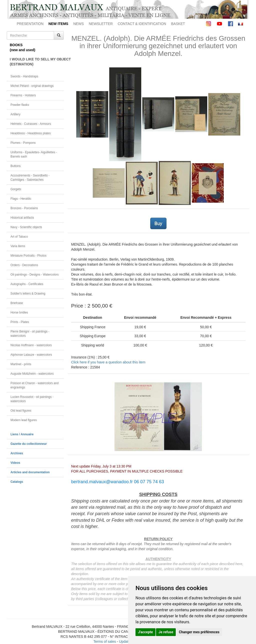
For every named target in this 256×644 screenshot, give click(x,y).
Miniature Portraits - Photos (28, 256)
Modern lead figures (24, 420)
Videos (15, 463)
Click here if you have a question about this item (108, 362)
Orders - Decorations (24, 265)
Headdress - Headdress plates (31, 133)
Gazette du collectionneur (29, 444)
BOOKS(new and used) (22, 47)
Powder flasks (20, 105)
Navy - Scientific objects (26, 227)
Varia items (18, 246)
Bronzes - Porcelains (24, 208)
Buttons (15, 166)
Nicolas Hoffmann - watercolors (31, 345)
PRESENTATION (30, 24)
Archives (17, 453)
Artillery (15, 114)
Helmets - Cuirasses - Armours (31, 124)
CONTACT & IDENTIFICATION (142, 24)
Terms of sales (104, 642)
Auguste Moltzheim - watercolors (32, 374)
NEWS (78, 24)
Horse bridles (19, 313)
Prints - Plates (20, 322)
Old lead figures (21, 411)
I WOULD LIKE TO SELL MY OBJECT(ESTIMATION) (37, 62)
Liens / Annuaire (22, 434)
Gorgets (16, 189)
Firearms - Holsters (23, 95)
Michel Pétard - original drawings (32, 86)
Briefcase (17, 303)
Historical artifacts (22, 218)
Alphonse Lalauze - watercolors (31, 355)
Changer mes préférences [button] (199, 632)
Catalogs (17, 482)
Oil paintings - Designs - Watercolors (35, 275)
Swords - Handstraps (24, 76)
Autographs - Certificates (27, 284)
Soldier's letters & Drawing (28, 294)
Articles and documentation (30, 472)
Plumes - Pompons (23, 143)
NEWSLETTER (101, 24)
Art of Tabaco (19, 237)
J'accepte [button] (145, 632)
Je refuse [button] (166, 632)
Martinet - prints (21, 364)
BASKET (178, 24)
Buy (158, 223)
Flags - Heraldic (21, 199)
